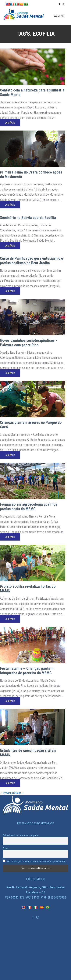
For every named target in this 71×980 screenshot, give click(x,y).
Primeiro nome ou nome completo (21, 835)
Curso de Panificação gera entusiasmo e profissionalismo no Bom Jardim (32, 261)
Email (6, 848)
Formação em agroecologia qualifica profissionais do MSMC (29, 507)
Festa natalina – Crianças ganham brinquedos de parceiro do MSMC (27, 671)
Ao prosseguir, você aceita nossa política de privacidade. (34, 861)
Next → (20, 793)
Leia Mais (10, 123)
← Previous (6, 793)
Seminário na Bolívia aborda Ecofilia (28, 218)
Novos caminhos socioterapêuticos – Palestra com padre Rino (29, 343)
